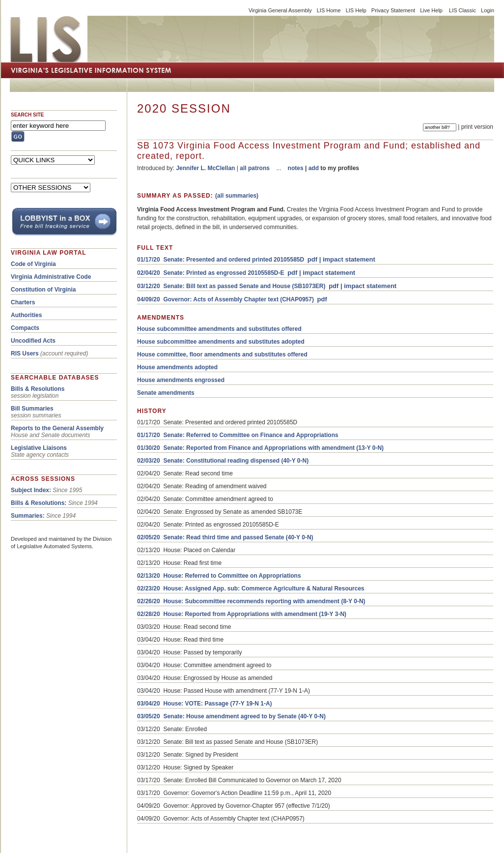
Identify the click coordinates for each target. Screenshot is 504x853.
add (314, 168)
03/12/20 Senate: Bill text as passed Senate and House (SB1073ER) (231, 286)
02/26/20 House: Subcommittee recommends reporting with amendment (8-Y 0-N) (251, 601)
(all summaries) (237, 196)
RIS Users (25, 353)
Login (488, 10)
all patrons (255, 168)
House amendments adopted (177, 367)
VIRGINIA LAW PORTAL (49, 253)
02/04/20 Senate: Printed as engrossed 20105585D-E (211, 273)
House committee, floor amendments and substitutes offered (222, 354)
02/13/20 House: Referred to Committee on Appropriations (219, 576)
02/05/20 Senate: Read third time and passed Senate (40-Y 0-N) (225, 537)
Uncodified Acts (33, 341)
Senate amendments (166, 393)
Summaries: (28, 516)
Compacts (25, 328)
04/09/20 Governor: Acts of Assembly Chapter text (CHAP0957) (225, 299)
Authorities (26, 315)
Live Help (431, 10)
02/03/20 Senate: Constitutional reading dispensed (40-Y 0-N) (223, 461)
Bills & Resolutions (38, 389)
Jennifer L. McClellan (205, 168)
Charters (23, 302)
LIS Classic (462, 10)
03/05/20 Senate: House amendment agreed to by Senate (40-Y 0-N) (231, 716)
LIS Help (356, 10)
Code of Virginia (33, 264)
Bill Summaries (32, 409)
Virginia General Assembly (280, 10)
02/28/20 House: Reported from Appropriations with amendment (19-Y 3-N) (242, 614)
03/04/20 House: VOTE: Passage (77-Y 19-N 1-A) (205, 704)
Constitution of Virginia (43, 290)
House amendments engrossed (181, 380)
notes (296, 168)
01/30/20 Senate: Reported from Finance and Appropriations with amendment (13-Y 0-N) (260, 448)
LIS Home (329, 10)
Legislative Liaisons (39, 448)
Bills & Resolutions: (39, 503)
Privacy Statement (393, 10)
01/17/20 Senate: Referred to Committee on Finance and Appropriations (238, 435)
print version (477, 127)
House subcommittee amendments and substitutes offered (219, 329)
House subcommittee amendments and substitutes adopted (221, 342)
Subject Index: (31, 490)
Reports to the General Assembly (57, 428)
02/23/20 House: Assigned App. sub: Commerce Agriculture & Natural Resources (251, 588)
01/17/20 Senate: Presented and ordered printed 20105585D (221, 260)
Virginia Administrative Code (51, 277)
